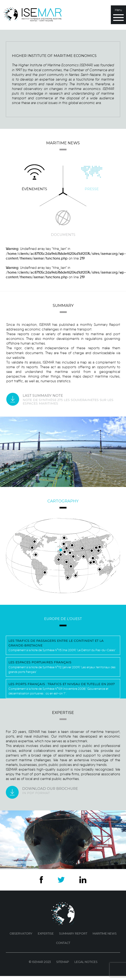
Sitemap (63, 962)
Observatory (21, 934)
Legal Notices (86, 962)
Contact (63, 943)
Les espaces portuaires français (40, 662)
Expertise (46, 934)
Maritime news (105, 934)
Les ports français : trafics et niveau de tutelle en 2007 (62, 684)
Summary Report (73, 934)
